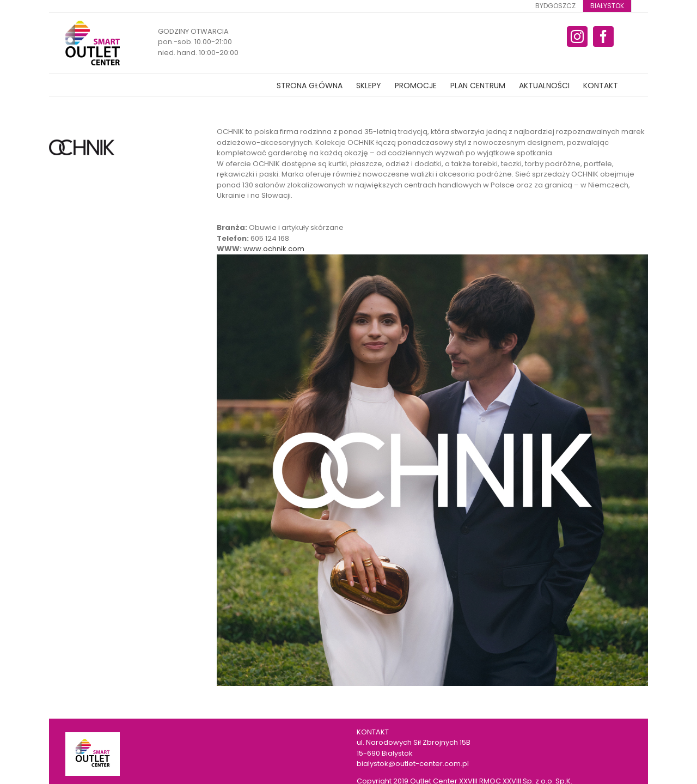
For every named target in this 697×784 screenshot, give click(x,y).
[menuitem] (555, 6)
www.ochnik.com (274, 249)
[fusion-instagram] (577, 37)
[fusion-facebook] (603, 37)
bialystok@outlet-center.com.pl (413, 764)
